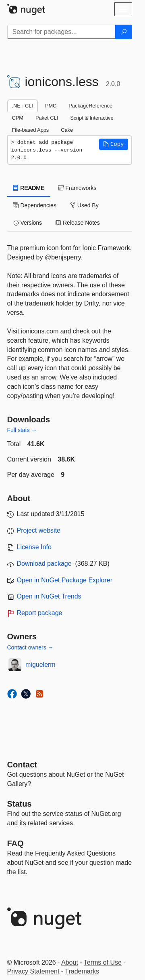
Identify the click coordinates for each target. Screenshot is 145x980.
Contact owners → (30, 647)
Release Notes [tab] (78, 223)
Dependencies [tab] (35, 205)
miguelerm (40, 665)
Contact (22, 765)
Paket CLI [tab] (47, 118)
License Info (34, 547)
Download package (44, 564)
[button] (114, 144)
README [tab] (29, 188)
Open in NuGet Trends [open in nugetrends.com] (49, 596)
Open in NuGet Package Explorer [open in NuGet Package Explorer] (65, 580)
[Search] (124, 32)
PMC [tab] (51, 106)
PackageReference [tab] (90, 106)
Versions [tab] (28, 223)
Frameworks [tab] (77, 188)
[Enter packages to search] (61, 32)
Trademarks (82, 971)
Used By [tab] (84, 205)
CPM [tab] (18, 118)
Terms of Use (103, 962)
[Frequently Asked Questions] (16, 843)
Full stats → (22, 430)
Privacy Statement (33, 971)
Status (20, 804)
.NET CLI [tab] (23, 106)
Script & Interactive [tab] (92, 118)
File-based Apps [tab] (31, 130)
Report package (40, 613)
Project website (39, 530)
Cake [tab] (67, 130)
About (70, 962)
